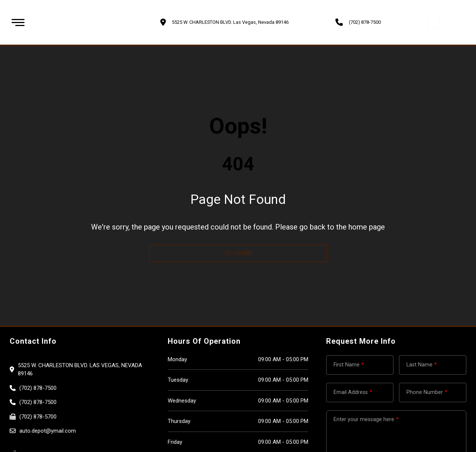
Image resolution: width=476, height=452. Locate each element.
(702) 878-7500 (365, 22)
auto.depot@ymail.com (48, 431)
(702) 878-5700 (38, 417)
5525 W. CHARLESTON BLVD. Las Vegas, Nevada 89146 (80, 370)
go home (238, 253)
